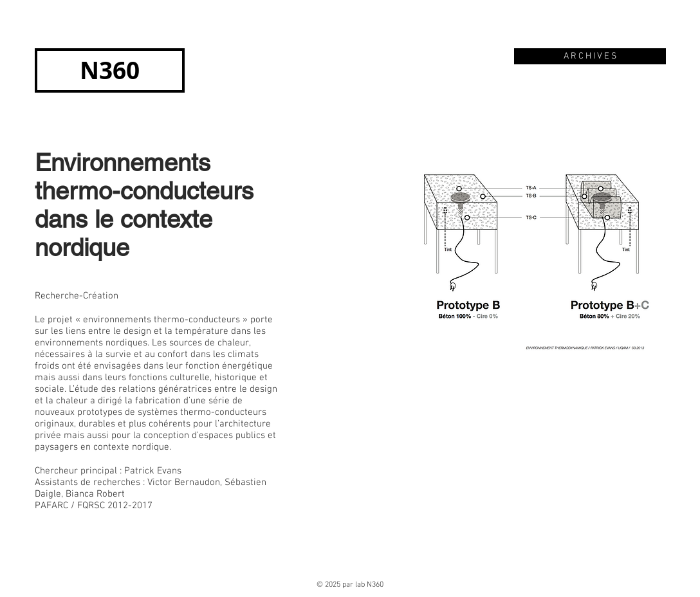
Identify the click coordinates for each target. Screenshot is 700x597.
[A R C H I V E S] (590, 56)
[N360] (110, 70)
